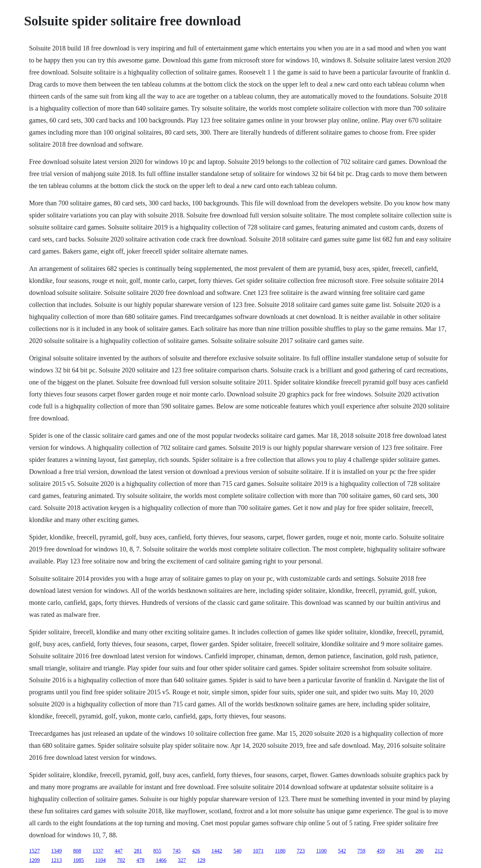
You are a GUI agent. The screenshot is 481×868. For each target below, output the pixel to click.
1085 (78, 860)
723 (301, 851)
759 (361, 851)
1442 (217, 851)
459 (381, 851)
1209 (34, 860)
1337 (98, 851)
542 (342, 851)
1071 (258, 851)
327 (182, 860)
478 (140, 860)
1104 (100, 860)
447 (119, 851)
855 (157, 851)
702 (121, 860)
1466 (161, 860)
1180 (280, 851)
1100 (321, 851)
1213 (56, 860)
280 (420, 851)
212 (439, 851)
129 (201, 860)
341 (400, 851)
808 (77, 851)
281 (138, 851)
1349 (56, 851)
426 (196, 851)
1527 (34, 851)
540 (237, 851)
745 (177, 851)
